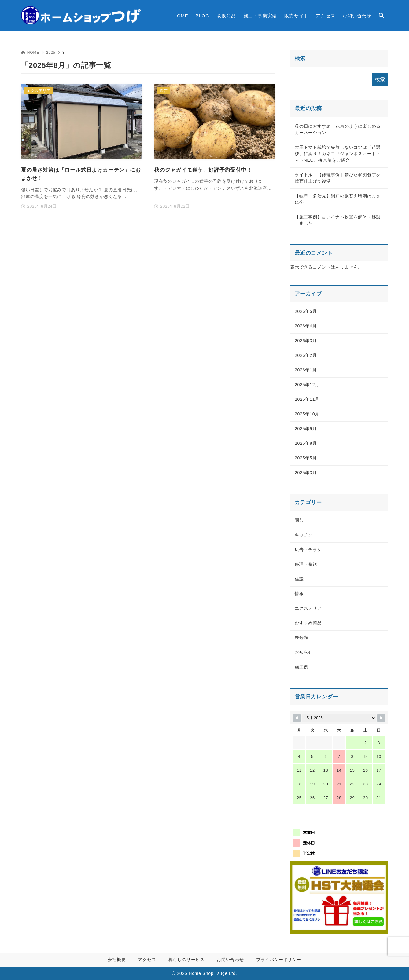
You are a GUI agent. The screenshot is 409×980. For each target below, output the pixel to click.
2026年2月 (306, 355)
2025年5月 (306, 458)
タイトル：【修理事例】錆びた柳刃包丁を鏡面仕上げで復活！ (338, 178)
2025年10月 (307, 414)
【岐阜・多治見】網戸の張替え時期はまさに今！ (338, 199)
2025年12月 (307, 385)
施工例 (301, 667)
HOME (30, 53)
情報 (299, 594)
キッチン (304, 535)
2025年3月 (306, 473)
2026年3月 (306, 341)
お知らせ (304, 652)
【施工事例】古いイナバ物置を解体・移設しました (338, 220)
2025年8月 (306, 443)
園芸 (299, 520)
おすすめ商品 (308, 623)
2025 (51, 53)
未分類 (301, 638)
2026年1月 (306, 370)
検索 (300, 59)
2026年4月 (306, 326)
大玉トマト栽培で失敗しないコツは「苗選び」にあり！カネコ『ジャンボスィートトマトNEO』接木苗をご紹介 (338, 154)
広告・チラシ (308, 550)
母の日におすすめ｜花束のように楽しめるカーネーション (338, 129)
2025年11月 (307, 399)
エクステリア (308, 608)
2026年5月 (306, 311)
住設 (299, 579)
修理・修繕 (306, 564)
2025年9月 (306, 429)
